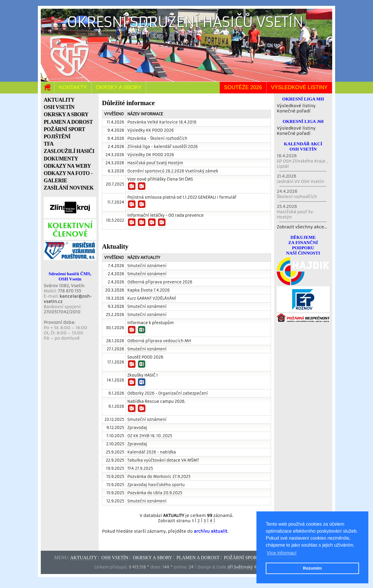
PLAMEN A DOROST (68, 122)
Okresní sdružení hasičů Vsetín (185, 22)
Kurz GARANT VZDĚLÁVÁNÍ (152, 298)
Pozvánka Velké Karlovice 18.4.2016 (162, 122)
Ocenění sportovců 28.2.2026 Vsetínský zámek (173, 171)
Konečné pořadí (294, 111)
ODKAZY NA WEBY (67, 166)
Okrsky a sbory (119, 87)
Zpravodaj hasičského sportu (156, 485)
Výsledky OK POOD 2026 (151, 155)
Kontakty (73, 87)
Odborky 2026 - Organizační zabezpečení (168, 393)
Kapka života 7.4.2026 (148, 290)
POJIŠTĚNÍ (57, 137)
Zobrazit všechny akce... (302, 227)
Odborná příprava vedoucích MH (159, 341)
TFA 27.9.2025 (140, 468)
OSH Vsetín (115, 558)
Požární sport (242, 558)
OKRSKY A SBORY (66, 114)
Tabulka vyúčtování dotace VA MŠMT (163, 460)
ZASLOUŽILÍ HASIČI (69, 151)
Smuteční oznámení (147, 266)
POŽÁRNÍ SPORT (64, 129)
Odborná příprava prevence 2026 (160, 282)
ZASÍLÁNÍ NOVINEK (69, 188)
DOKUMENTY (61, 159)
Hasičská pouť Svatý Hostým (155, 163)
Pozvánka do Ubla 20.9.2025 (155, 493)
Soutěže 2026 (243, 87)
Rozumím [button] (313, 568)
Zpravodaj (137, 428)
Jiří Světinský (240, 567)
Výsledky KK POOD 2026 (151, 130)
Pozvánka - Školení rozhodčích (157, 138)
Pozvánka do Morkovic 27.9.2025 (159, 477)
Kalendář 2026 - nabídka (152, 452)
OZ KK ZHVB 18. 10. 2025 (150, 436)
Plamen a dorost (198, 558)
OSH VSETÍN (59, 107)
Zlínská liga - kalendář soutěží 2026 (162, 147)
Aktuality (84, 558)
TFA (49, 144)
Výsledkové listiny (299, 87)
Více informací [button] (281, 553)
